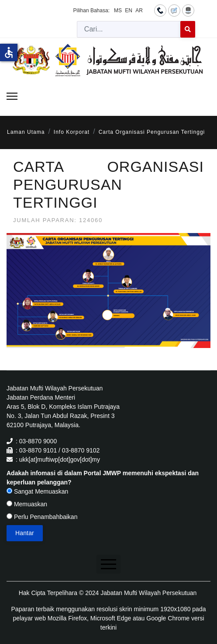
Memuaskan (27, 504)
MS (118, 10)
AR (139, 10)
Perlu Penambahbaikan (42, 517)
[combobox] (129, 29)
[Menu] (12, 96)
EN (129, 10)
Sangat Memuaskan (37, 491)
